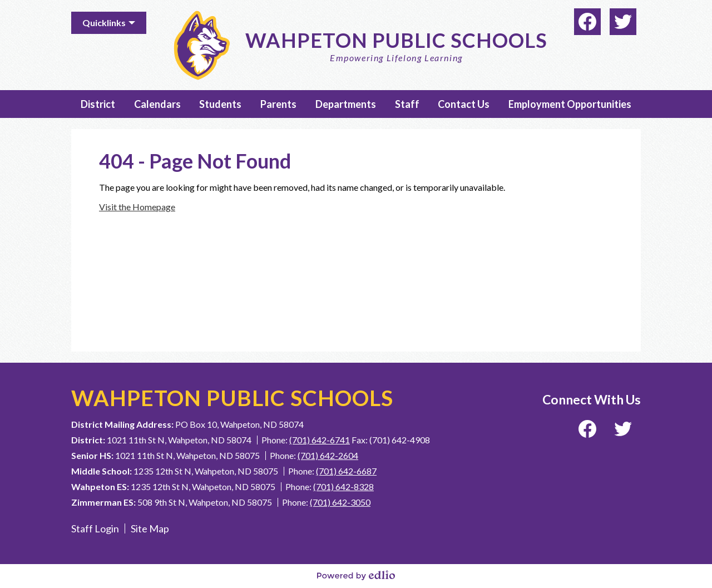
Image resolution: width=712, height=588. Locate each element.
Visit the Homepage (137, 207)
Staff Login (95, 528)
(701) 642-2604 (328, 455)
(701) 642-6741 (320, 440)
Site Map (150, 528)
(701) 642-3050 (340, 502)
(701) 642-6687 (346, 471)
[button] (98, 104)
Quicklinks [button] (104, 23)
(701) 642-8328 (343, 486)
